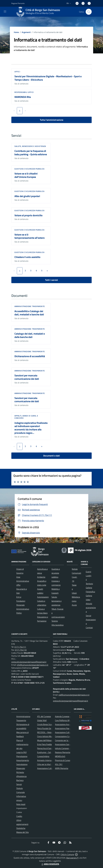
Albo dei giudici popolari (27, 196)
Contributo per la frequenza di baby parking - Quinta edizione (31, 153)
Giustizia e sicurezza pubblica (29, 169)
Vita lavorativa (57, 625)
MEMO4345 (60, 756)
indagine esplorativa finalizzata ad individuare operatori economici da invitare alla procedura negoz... (31, 428)
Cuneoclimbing (43, 756)
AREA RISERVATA (50, 864)
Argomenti (26, 32)
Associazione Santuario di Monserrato (71, 744)
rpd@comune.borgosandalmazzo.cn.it (74, 695)
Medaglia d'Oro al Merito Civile (40, 13)
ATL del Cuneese (44, 716)
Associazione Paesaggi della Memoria (70, 728)
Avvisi (74, 605)
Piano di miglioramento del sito (22, 744)
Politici (19, 613)
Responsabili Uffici (24, 92)
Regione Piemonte (63, 752)
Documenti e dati (52, 456)
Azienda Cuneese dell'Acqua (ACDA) (70, 716)
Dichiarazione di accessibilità (30, 356)
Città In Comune (67, 854)
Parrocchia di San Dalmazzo (49, 748)
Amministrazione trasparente (30, 306)
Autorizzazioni (43, 597)
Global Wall (42, 720)
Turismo (55, 621)
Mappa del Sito (23, 832)
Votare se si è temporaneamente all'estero (30, 236)
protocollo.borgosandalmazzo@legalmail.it (29, 662)
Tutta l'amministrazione (52, 120)
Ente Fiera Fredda (44, 744)
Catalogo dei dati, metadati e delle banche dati (30, 335)
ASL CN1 (59, 764)
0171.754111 (20, 647)
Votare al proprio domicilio (28, 215)
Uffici (17, 72)
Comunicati (76, 573)
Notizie (75, 569)
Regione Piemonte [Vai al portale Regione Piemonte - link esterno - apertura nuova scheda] (18, 3)
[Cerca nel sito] (89, 12)
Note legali (21, 804)
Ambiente (41, 577)
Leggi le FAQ (22, 752)
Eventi (88, 572)
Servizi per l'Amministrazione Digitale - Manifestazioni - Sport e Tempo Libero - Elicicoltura (48, 78)
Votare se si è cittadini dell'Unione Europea (26, 175)
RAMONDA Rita (23, 97)
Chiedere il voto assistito (27, 257)
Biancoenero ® (72, 858)
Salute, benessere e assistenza (30, 146)
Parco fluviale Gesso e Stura (49, 728)
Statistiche (21, 828)
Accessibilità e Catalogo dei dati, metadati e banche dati (29, 313)
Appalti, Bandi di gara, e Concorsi (26, 417)
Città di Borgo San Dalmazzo (43, 10)
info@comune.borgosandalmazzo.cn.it (33, 665)
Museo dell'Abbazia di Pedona (49, 740)
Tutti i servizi (51, 280)
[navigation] (5, 11)
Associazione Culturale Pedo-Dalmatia (53, 768)
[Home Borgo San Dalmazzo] (39, 12)
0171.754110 (21, 650)
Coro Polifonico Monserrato (66, 720)
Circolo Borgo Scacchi (46, 724)
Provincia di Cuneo (63, 760)
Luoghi (89, 576)
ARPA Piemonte (62, 768)
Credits (19, 816)
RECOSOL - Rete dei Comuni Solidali (52, 732)
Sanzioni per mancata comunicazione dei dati (27, 377)
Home (16, 32)
